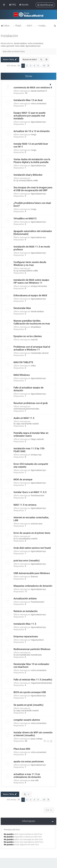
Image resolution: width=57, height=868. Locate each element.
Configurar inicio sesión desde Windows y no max (30, 264)
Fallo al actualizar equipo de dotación (28, 389)
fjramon (34, 577)
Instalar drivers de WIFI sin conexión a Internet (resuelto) (33, 734)
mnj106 (34, 340)
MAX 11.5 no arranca (25, 505)
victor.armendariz (35, 43)
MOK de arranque (23, 479)
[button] (19, 66)
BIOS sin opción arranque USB (30, 692)
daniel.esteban (20, 43)
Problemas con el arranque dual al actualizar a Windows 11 (32, 348)
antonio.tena (37, 524)
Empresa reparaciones (26, 636)
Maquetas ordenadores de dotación (33, 586)
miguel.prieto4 (37, 640)
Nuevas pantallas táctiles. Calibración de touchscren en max (32, 322)
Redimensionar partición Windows (32, 649)
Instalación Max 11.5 (25, 624)
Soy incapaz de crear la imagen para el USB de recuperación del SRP (33, 189)
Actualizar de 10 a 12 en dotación (32, 131)
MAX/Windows (22, 375)
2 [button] (27, 66)
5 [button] (38, 66)
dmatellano (36, 327)
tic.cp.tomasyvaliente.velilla (26, 180)
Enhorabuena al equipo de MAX (30, 295)
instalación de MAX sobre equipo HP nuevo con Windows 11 (31, 281)
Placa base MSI (22, 749)
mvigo (34, 135)
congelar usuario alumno (27, 720)
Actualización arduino (25, 598)
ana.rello (35, 780)
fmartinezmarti (38, 496)
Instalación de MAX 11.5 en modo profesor (32, 248)
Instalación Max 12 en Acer (28, 100)
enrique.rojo (36, 455)
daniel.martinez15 (39, 91)
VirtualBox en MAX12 (25, 218)
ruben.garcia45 (7, 46)
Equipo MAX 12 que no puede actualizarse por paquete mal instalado (29, 116)
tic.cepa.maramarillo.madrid (26, 424)
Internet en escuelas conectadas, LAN (31, 519)
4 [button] (34, 66)
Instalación (9, 36)
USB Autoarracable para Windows (32, 573)
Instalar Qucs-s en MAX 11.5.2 (30, 492)
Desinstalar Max (22, 308)
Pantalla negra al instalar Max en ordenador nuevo (31, 434)
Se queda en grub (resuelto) (28, 705)
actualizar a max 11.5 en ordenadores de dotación (27, 776)
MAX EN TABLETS (23, 362)
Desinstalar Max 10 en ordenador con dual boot (31, 665)
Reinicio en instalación (26, 611)
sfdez (33, 366)
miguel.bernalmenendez (41, 683)
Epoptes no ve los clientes (28, 336)
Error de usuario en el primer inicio (32, 533)
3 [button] (31, 66)
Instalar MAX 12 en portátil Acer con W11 (31, 145)
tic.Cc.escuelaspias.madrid (25, 539)
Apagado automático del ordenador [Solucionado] (33, 233)
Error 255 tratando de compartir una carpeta (31, 465)
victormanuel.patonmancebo (26, 409)
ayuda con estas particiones (29, 761)
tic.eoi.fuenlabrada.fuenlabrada (28, 655)
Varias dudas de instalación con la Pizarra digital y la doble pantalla (32, 161)
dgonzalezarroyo (33, 46)
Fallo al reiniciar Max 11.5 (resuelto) (33, 680)
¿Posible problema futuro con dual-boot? (32, 204)
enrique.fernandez (39, 286)
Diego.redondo (37, 439)
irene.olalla (20, 46)
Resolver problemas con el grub (31, 403)
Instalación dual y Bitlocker (28, 175)
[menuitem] (13, 5)
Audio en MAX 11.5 (24, 418)
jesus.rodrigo (37, 739)
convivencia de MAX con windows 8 (33, 87)
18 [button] (44, 66)
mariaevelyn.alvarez (40, 353)
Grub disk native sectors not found (32, 548)
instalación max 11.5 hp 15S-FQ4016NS (29, 450)
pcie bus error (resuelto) (27, 561)
